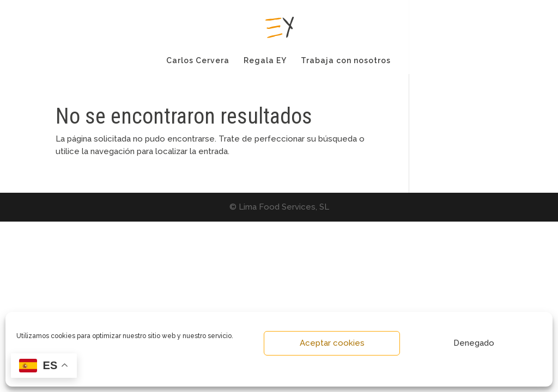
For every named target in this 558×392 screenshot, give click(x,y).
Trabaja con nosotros (346, 61)
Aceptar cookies (332, 343)
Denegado (474, 343)
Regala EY (265, 61)
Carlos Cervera (198, 61)
